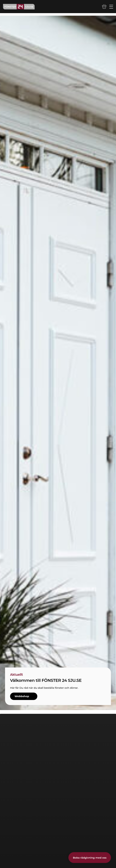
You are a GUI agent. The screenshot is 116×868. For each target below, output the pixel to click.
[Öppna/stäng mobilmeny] (111, 7)
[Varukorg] (104, 7)
